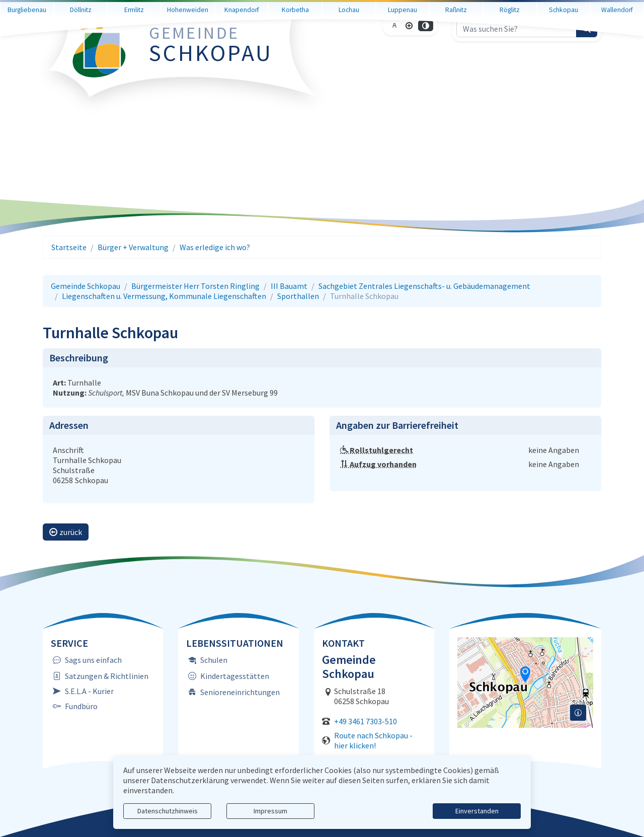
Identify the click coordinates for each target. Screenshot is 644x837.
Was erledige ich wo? (215, 247)
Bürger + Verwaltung (133, 247)
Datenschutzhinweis (168, 811)
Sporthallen (298, 296)
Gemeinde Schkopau (86, 286)
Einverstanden (477, 811)
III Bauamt (289, 286)
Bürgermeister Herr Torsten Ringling (195, 286)
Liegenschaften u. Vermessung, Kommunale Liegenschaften (164, 296)
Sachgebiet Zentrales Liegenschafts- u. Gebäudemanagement (424, 286)
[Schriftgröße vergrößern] (409, 32)
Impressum (270, 811)
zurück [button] (66, 532)
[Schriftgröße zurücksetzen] (394, 32)
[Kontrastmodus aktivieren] (426, 32)
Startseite (69, 247)
